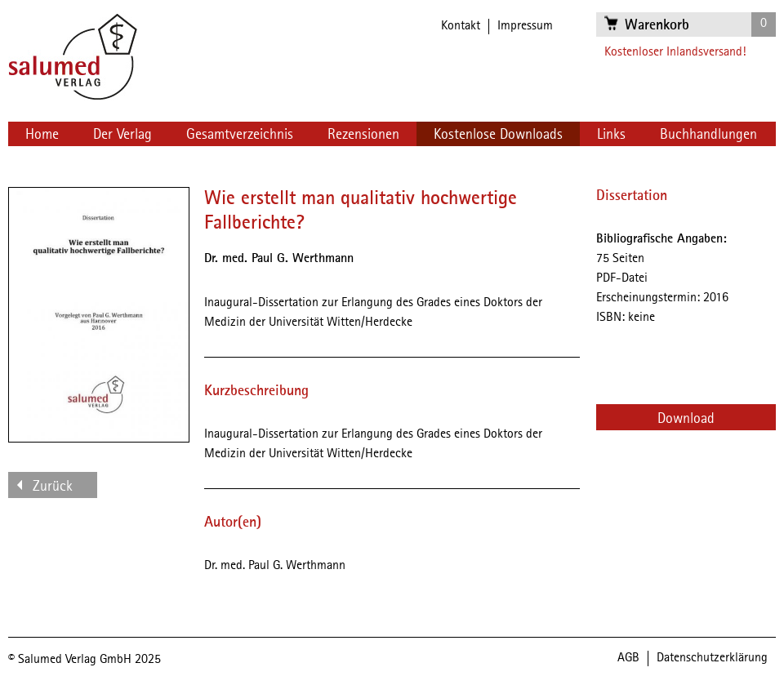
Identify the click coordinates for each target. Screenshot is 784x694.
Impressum (525, 26)
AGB (628, 658)
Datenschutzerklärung (712, 658)
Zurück (53, 487)
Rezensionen (363, 135)
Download (686, 419)
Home (42, 135)
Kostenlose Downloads (498, 135)
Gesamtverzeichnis (240, 135)
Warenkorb (657, 25)
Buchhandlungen (708, 135)
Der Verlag (122, 135)
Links (611, 135)
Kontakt (461, 26)
